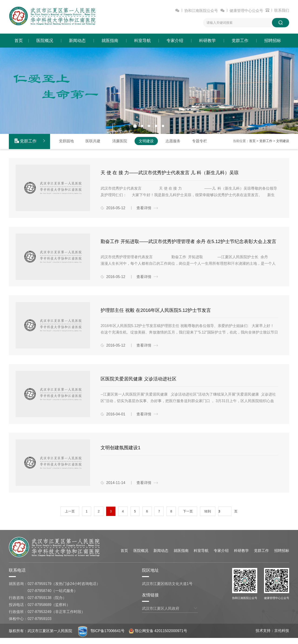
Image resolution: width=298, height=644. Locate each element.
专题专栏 (200, 141)
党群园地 (66, 141)
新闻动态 (77, 41)
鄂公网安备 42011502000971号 (158, 637)
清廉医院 (120, 141)
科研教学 (207, 41)
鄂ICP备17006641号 (108, 637)
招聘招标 (273, 41)
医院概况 (45, 41)
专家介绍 (175, 41)
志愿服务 (173, 141)
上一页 (70, 517)
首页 (19, 41)
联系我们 (282, 10)
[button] (135, 126)
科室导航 (142, 41)
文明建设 (146, 141)
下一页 (188, 517)
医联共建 (93, 141)
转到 (208, 517)
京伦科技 (282, 637)
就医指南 (110, 41)
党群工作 (240, 41)
